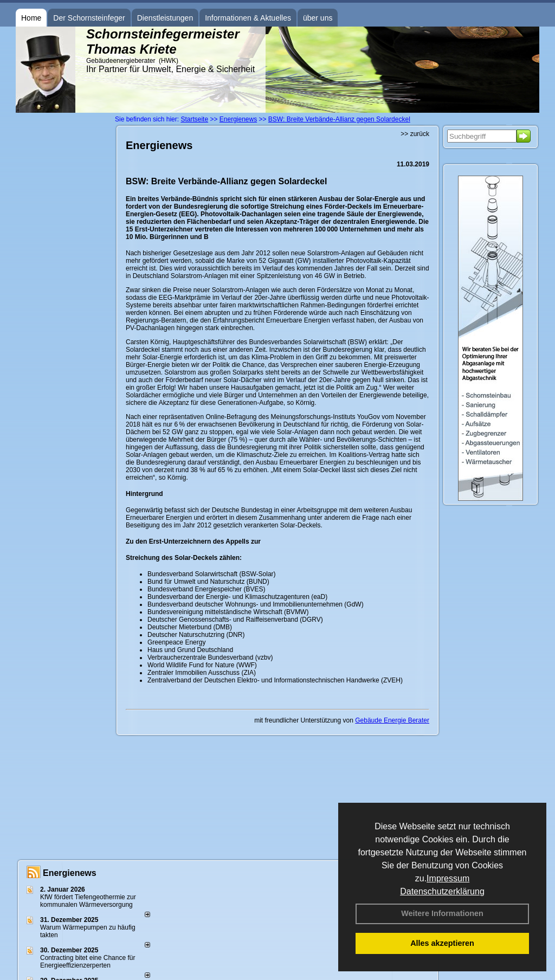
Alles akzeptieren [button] (442, 943)
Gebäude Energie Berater (392, 720)
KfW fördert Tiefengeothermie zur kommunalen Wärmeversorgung (88, 901)
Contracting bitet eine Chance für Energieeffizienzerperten (88, 962)
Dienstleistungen (165, 18)
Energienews (70, 873)
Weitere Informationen (442, 913)
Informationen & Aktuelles (248, 18)
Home (31, 18)
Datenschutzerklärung (442, 891)
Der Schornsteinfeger (89, 18)
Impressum (448, 878)
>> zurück (415, 134)
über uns (318, 18)
